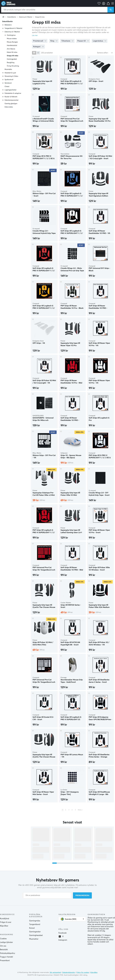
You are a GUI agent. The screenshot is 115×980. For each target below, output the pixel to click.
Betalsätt (4, 950)
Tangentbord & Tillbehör (13, 28)
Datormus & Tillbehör (26, 17)
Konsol (32, 928)
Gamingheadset (36, 935)
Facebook (62, 933)
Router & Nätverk (11, 97)
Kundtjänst (5, 919)
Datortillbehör (12, 17)
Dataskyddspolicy (7, 953)
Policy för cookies (83, 972)
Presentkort (5, 961)
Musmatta (8, 69)
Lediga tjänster (6, 942)
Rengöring (11, 63)
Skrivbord (8, 83)
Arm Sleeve (11, 49)
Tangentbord (35, 924)
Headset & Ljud (10, 73)
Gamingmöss (35, 921)
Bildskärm (8, 25)
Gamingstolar (35, 932)
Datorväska (9, 107)
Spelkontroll (9, 80)
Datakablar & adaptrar (13, 93)
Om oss (3, 946)
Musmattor (34, 939)
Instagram (63, 940)
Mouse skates (12, 39)
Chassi (7, 86)
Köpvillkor (4, 926)
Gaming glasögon (11, 104)
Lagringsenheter (11, 90)
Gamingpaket (12, 59)
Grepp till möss (40, 17)
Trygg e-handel (6, 957)
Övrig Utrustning (13, 66)
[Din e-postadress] (47, 895)
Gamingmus (11, 35)
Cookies (3, 939)
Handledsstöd (12, 45)
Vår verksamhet (55, 972)
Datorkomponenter (12, 100)
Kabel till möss (12, 52)
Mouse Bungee (12, 42)
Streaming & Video (11, 76)
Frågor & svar (6, 922)
